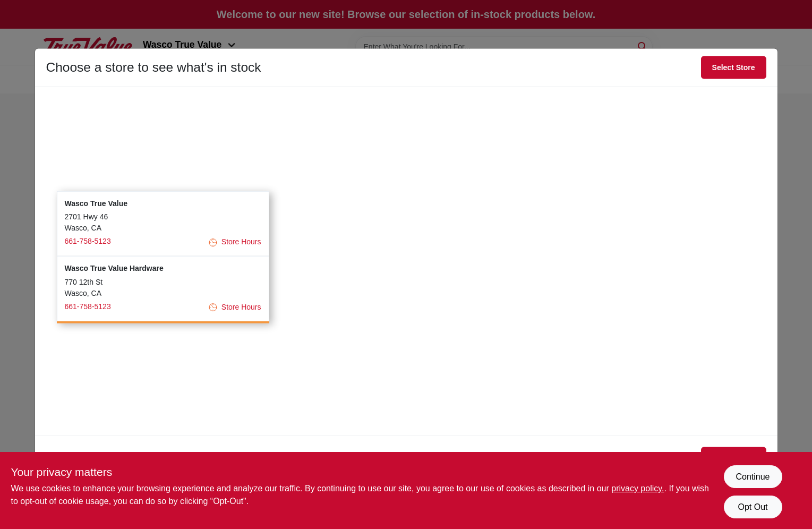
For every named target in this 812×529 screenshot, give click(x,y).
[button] (163, 223)
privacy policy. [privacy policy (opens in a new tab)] (638, 488)
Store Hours (235, 242)
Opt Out (753, 507)
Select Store (734, 67)
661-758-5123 (88, 241)
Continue (753, 477)
